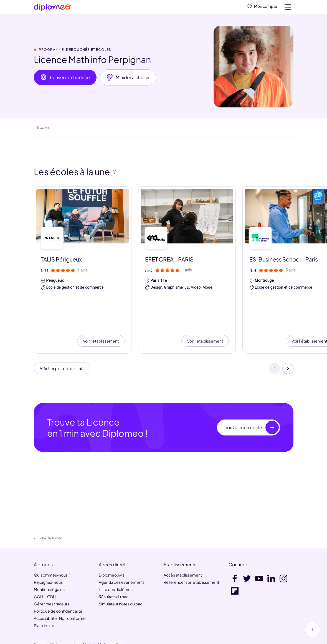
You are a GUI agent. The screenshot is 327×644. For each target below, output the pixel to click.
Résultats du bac (114, 568)
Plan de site (44, 597)
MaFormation (110, 615)
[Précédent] (275, 338)
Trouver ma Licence (65, 80)
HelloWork (82, 615)
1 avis (83, 272)
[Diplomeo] (52, 8)
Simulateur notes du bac (121, 575)
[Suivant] (288, 338)
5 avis (291, 272)
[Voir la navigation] (288, 8)
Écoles (43, 129)
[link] (151, 636)
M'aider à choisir (128, 80)
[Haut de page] (313, 630)
